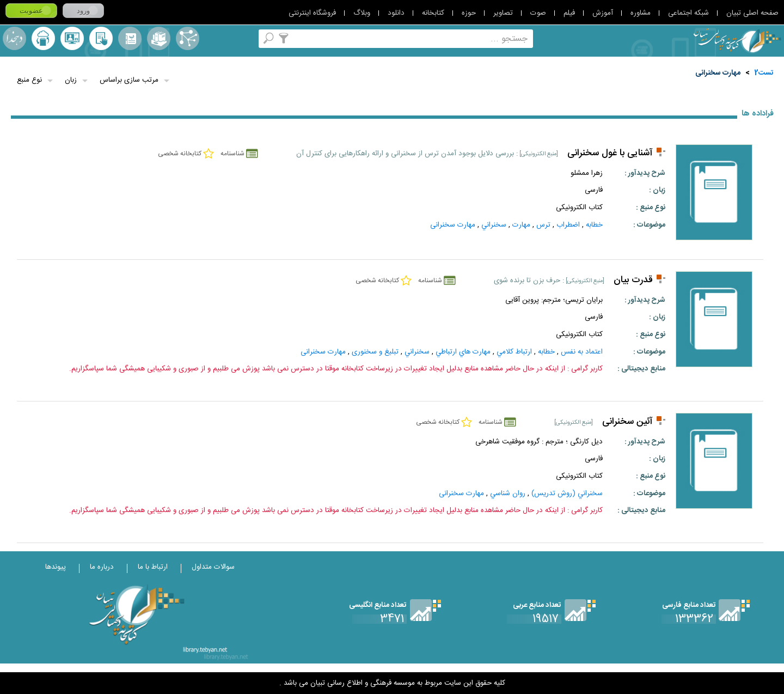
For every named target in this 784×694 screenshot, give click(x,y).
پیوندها (56, 567)
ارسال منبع (43, 38)
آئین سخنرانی (627, 422)
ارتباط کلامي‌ (514, 352)
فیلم (569, 13)
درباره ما (102, 567)
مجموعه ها (159, 38)
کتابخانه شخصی (101, 38)
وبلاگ (362, 13)
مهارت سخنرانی (718, 73)
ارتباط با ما (153, 567)
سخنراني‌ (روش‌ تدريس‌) (567, 494)
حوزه (469, 13)
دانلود (396, 13)
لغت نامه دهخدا (14, 38)
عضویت (31, 11)
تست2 (764, 73)
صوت (538, 13)
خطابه (594, 225)
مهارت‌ (521, 225)
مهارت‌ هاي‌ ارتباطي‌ (463, 352)
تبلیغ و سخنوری (375, 352)
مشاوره (641, 13)
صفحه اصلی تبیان (752, 13)
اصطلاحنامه (188, 38)
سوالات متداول (213, 567)
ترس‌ (543, 225)
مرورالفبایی (130, 38)
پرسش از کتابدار (72, 38)
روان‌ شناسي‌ (508, 494)
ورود (83, 11)
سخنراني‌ (494, 225)
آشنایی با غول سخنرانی (610, 153)
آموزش (603, 13)
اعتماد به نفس (582, 352)
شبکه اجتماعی (688, 13)
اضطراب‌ (568, 225)
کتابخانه (433, 13)
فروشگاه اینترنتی (312, 13)
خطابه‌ (546, 352)
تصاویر (503, 13)
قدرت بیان (633, 280)
